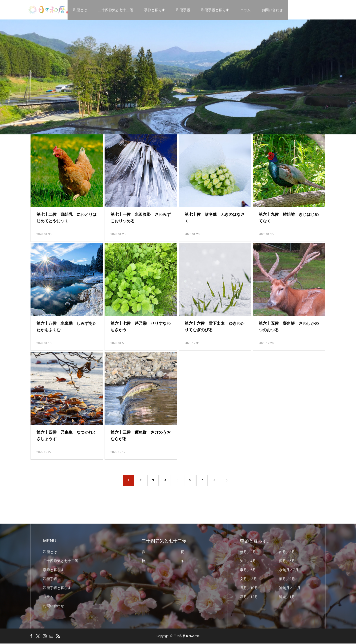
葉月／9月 (287, 579)
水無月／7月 (289, 570)
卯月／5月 (287, 561)
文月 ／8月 (248, 579)
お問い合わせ (272, 10)
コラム (246, 10)
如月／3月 (287, 552)
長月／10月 (249, 588)
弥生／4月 (248, 561)
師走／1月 (287, 597)
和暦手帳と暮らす (215, 10)
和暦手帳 (183, 10)
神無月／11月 (290, 588)
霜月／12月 (249, 597)
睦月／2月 (248, 552)
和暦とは (80, 10)
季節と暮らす (155, 10)
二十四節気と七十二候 (116, 10)
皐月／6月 (248, 570)
